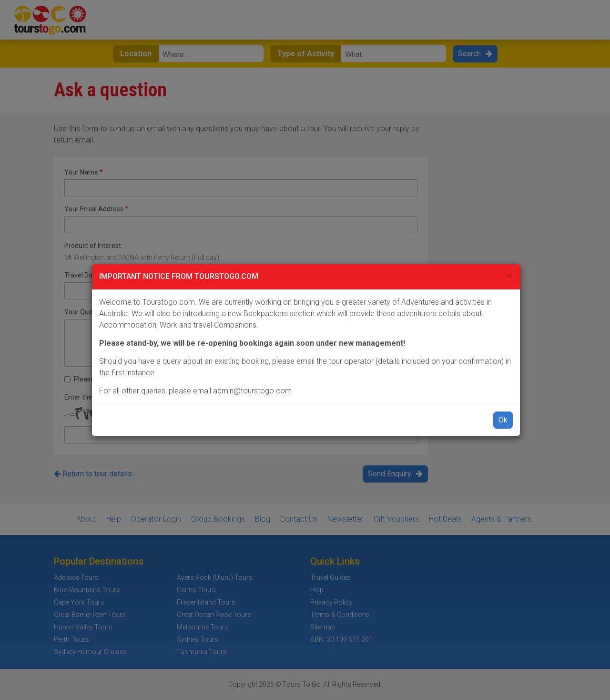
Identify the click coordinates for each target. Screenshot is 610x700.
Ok (503, 420)
